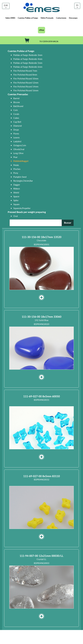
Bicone (17, 102)
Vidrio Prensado (47, 18)
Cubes (16, 118)
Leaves (17, 137)
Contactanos (61, 18)
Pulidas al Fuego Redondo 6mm (28, 67)
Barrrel (16, 98)
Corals (16, 114)
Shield (16, 192)
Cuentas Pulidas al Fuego (28, 18)
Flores (16, 133)
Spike (16, 200)
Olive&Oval (19, 149)
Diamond (17, 126)
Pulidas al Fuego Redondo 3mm (28, 55)
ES (77, 6)
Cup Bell (17, 122)
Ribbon (17, 189)
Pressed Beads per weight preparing (27, 212)
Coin (16, 110)
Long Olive (18, 153)
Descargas (73, 18)
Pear (15, 157)
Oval (16, 216)
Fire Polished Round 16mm (26, 90)
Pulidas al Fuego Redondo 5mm (28, 63)
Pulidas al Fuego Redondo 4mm (28, 59)
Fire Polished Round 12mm (26, 83)
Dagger (17, 185)
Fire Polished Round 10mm (26, 78)
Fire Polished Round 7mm (25, 71)
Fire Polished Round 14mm (26, 86)
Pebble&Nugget (21, 161)
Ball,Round (18, 106)
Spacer (16, 196)
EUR (6, 6)
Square (16, 204)
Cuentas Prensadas (18, 94)
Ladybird (17, 141)
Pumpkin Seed (20, 177)
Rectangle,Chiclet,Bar (23, 181)
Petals (16, 165)
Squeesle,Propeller (22, 208)
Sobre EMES (10, 18)
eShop (41, 30)
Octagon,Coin (20, 145)
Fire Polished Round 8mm (25, 75)
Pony (16, 173)
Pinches (17, 169)
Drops (16, 130)
